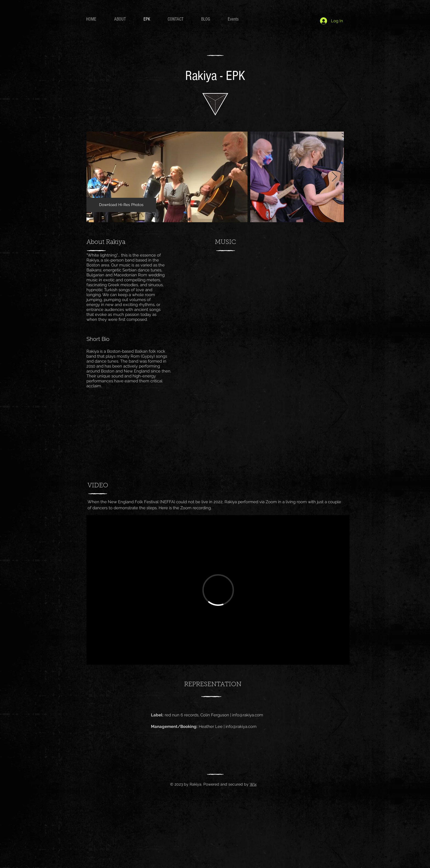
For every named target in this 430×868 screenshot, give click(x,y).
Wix (253, 784)
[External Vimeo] (218, 590)
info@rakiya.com (248, 715)
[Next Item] (334, 177)
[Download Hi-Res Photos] (121, 205)
